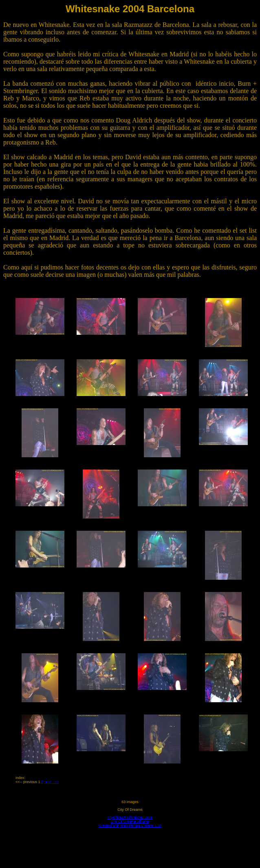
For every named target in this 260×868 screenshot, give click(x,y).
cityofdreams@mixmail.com (130, 817)
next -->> (52, 782)
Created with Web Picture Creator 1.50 (130, 826)
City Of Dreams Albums (130, 821)
